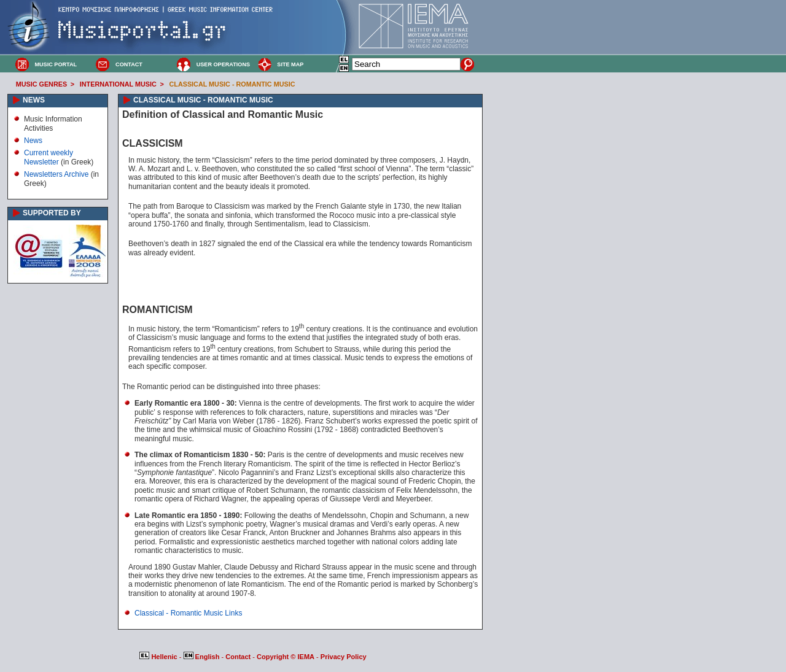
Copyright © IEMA (286, 657)
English (203, 657)
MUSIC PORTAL (56, 64)
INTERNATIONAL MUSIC (118, 84)
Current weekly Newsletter (49, 157)
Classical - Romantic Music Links (188, 613)
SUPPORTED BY (52, 213)
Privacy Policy (344, 657)
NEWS (34, 100)
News (33, 141)
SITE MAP (290, 64)
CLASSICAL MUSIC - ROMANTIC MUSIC (232, 84)
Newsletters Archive (56, 174)
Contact (239, 657)
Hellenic (159, 657)
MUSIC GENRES (41, 84)
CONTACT (129, 64)
